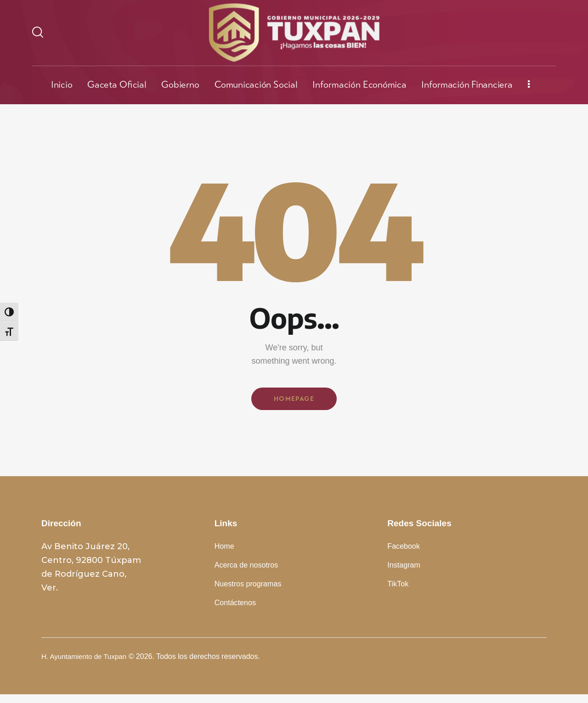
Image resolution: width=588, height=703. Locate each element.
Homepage (294, 400)
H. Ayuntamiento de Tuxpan (86, 665)
